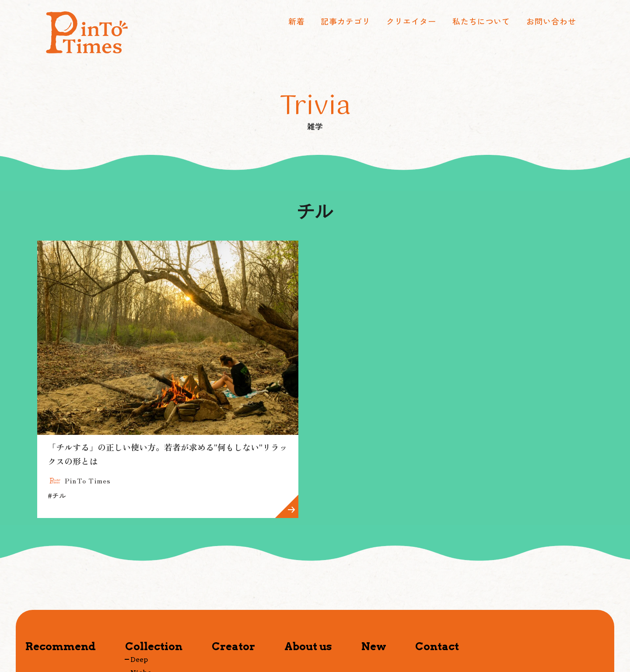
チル (57, 430)
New (374, 581)
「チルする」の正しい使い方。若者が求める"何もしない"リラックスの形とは (122, 395)
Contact (437, 581)
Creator (233, 581)
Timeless (147, 621)
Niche (141, 607)
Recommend (61, 581)
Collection (154, 581)
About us (308, 581)
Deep (139, 594)
